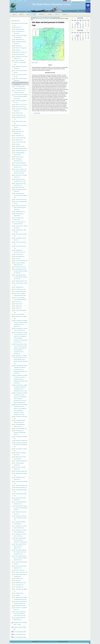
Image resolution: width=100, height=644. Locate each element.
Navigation (11, 18)
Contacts (64, 14)
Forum (57, 14)
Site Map (13, 1)
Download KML (37, 113)
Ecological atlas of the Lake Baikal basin (51, 17)
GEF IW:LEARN (41, 642)
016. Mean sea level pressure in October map (41, 18)
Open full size (35, 63)
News (28, 14)
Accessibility (19, 1)
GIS (34, 14)
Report (21, 14)
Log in (69, 1)
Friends (50, 14)
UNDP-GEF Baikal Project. (52, 642)
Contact (25, 1)
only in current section (76, 2)
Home (14, 14)
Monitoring (42, 14)
